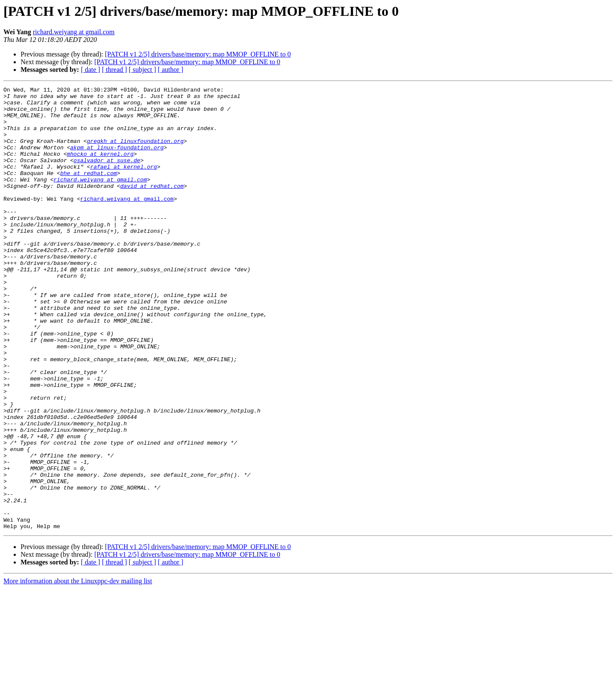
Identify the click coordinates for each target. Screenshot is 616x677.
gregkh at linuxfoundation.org (135, 152)
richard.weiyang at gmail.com (74, 32)
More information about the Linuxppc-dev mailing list (78, 670)
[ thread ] (114, 70)
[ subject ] (142, 70)
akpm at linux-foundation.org (117, 160)
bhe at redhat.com (89, 191)
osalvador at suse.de (107, 175)
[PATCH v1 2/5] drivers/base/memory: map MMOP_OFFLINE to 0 (198, 54)
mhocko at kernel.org (100, 168)
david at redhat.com (152, 206)
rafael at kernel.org (124, 183)
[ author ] (171, 70)
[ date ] (90, 70)
